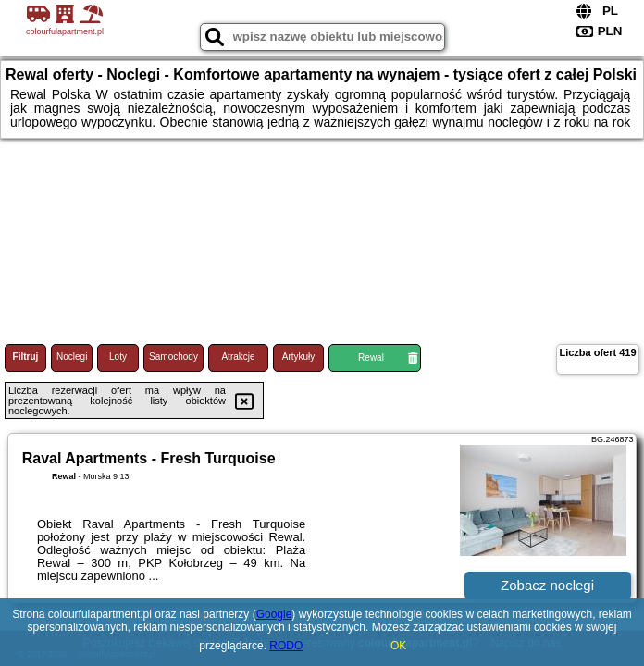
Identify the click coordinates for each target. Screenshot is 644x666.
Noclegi (72, 357)
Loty (118, 357)
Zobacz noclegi (547, 585)
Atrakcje (238, 357)
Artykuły (299, 357)
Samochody (173, 357)
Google (274, 614)
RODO (286, 646)
